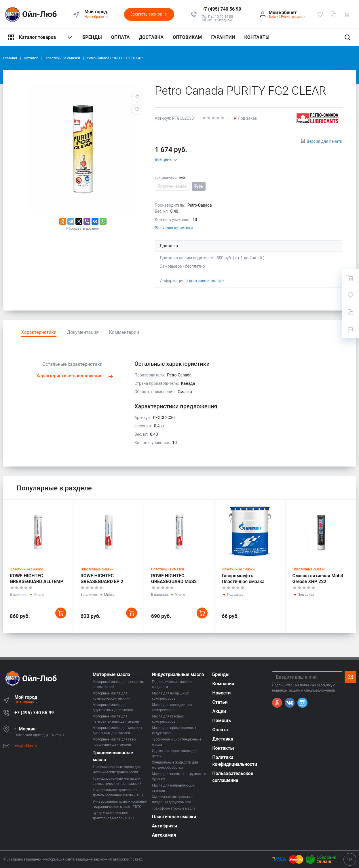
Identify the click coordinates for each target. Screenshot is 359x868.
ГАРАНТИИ (223, 37)
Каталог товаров (40, 37)
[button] (222, 9)
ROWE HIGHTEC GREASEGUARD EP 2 (102, 579)
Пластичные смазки (26, 569)
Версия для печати (324, 141)
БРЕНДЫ (92, 37)
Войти (273, 17)
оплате (217, 281)
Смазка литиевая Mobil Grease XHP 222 (318, 579)
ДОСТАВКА (151, 37)
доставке (198, 281)
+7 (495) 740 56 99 (34, 713)
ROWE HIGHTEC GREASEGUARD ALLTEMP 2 (37, 581)
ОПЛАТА (120, 37)
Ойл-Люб (30, 15)
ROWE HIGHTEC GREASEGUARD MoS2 (174, 579)
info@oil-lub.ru (25, 746)
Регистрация (291, 17)
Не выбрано (96, 17)
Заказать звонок (149, 14)
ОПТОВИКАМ (187, 37)
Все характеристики (174, 228)
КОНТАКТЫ (257, 37)
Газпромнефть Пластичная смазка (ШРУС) (243, 581)
